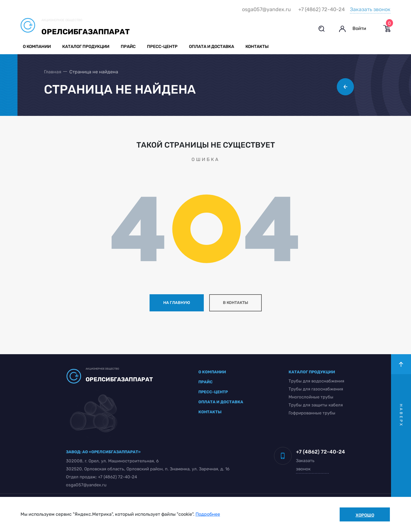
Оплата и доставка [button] (212, 47)
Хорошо (365, 515)
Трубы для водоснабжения (316, 382)
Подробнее (208, 514)
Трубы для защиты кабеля (315, 406)
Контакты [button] (258, 47)
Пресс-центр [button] (163, 47)
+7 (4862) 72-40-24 (321, 10)
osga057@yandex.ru (266, 10)
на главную (177, 303)
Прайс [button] (129, 47)
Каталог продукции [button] (87, 47)
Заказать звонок (369, 9)
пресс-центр (213, 393)
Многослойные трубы (310, 398)
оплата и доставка (221, 403)
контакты (210, 413)
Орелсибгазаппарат (86, 32)
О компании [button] (38, 47)
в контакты (235, 303)
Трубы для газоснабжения (315, 390)
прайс (206, 383)
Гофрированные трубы (311, 414)
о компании (212, 373)
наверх (401, 416)
